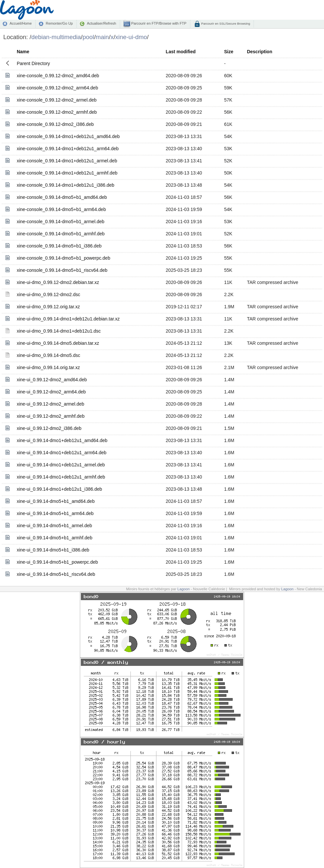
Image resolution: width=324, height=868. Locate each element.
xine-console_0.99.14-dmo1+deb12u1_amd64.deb (68, 136)
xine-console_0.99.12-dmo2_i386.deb (55, 124)
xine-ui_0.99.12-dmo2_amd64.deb (52, 380)
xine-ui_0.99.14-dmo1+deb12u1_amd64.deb (62, 440)
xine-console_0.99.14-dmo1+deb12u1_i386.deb (66, 185)
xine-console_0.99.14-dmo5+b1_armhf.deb (61, 234)
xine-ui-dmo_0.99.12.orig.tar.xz (48, 307)
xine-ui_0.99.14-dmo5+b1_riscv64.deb (56, 574)
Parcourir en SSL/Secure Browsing (225, 23)
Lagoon (184, 589)
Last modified (181, 52)
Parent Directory (33, 63)
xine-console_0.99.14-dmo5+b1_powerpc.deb (63, 258)
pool (88, 37)
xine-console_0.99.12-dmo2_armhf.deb (57, 112)
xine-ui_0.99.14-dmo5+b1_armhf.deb (55, 538)
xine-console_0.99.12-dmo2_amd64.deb (58, 76)
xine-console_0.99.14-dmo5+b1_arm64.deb (61, 209)
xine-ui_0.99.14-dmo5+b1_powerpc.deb (57, 562)
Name (23, 52)
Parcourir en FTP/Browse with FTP (158, 23)
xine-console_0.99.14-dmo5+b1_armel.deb (61, 222)
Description (259, 52)
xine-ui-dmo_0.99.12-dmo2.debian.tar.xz (58, 282)
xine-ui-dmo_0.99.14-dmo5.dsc (48, 355)
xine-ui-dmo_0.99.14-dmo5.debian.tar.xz (58, 343)
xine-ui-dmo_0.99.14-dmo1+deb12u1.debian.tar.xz (68, 319)
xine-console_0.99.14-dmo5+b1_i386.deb (59, 246)
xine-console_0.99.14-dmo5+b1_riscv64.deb (62, 270)
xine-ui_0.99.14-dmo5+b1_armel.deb (54, 526)
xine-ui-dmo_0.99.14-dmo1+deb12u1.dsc (59, 331)
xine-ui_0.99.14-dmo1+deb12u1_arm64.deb (62, 453)
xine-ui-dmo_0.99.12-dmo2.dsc (48, 294)
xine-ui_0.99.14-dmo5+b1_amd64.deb (56, 501)
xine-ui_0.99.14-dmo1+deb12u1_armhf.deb (61, 477)
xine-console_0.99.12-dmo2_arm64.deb (58, 88)
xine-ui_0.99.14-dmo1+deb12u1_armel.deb (61, 465)
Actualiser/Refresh (101, 23)
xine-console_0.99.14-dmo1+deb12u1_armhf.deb (67, 173)
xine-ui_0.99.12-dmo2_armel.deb (50, 404)
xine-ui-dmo (131, 37)
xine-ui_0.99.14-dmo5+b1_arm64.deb (55, 513)
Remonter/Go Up (59, 23)
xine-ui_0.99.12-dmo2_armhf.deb (51, 416)
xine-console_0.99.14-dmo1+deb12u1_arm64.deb (68, 149)
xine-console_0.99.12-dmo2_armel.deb (57, 100)
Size (229, 52)
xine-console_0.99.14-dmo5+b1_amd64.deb (62, 197)
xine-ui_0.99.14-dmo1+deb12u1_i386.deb (59, 489)
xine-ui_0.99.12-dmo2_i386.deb (49, 428)
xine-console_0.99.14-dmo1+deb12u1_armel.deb (67, 161)
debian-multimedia (56, 37)
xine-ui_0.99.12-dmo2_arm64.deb (51, 392)
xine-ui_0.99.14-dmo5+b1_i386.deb (53, 550)
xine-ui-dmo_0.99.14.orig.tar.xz (48, 367)
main (102, 37)
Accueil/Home (21, 23)
